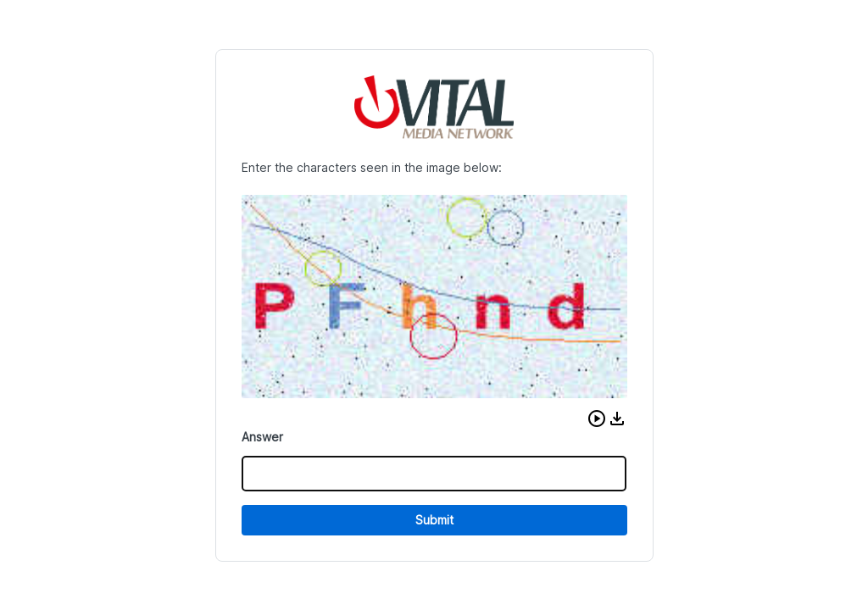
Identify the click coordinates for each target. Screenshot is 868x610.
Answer (262, 437)
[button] (597, 419)
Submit (434, 520)
